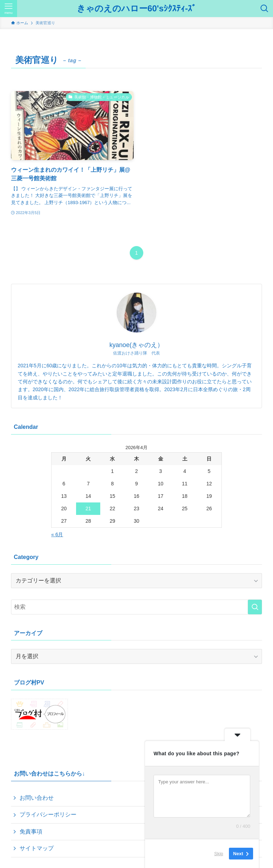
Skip (219, 854)
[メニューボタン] (9, 9)
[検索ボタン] (264, 9)
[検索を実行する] (255, 607)
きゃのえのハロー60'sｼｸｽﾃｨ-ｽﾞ (137, 9)
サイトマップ (37, 848)
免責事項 (31, 832)
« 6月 (57, 534)
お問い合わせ (37, 798)
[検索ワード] (137, 607)
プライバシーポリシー (48, 814)
